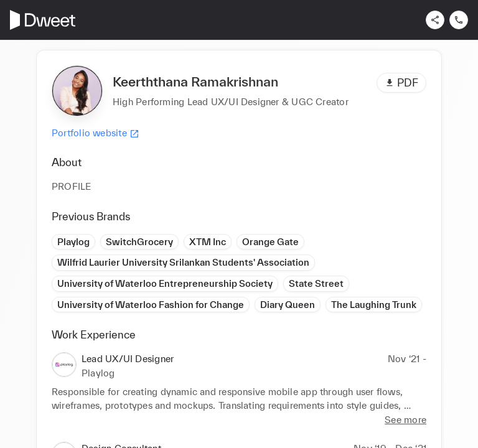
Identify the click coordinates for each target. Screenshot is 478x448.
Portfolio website (96, 133)
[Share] (435, 20)
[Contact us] (459, 20)
